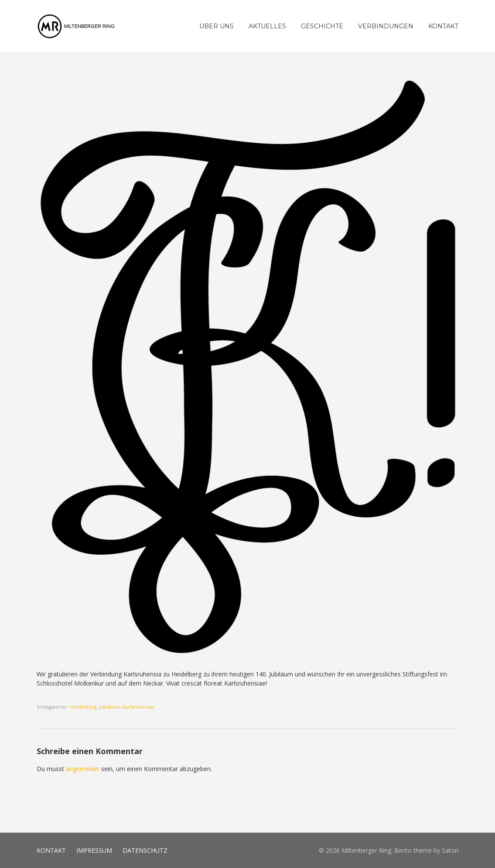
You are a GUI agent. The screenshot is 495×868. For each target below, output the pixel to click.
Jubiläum (109, 707)
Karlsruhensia (138, 707)
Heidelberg (83, 707)
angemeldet (83, 769)
